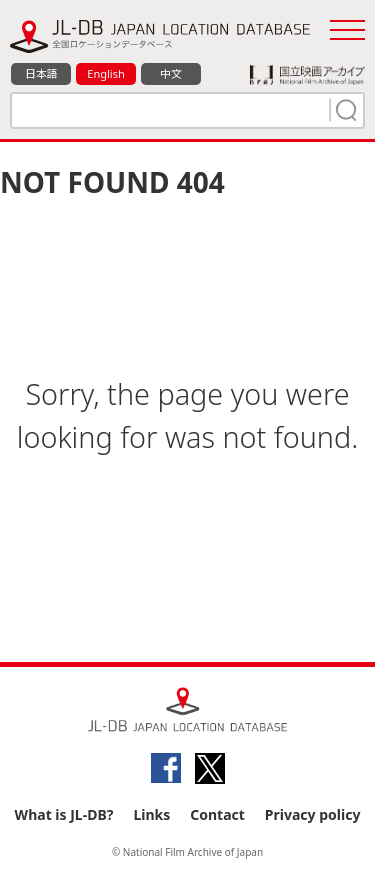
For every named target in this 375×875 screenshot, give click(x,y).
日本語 (41, 73)
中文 (171, 73)
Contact (217, 814)
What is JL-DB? (64, 814)
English (105, 73)
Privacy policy (313, 814)
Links (151, 814)
